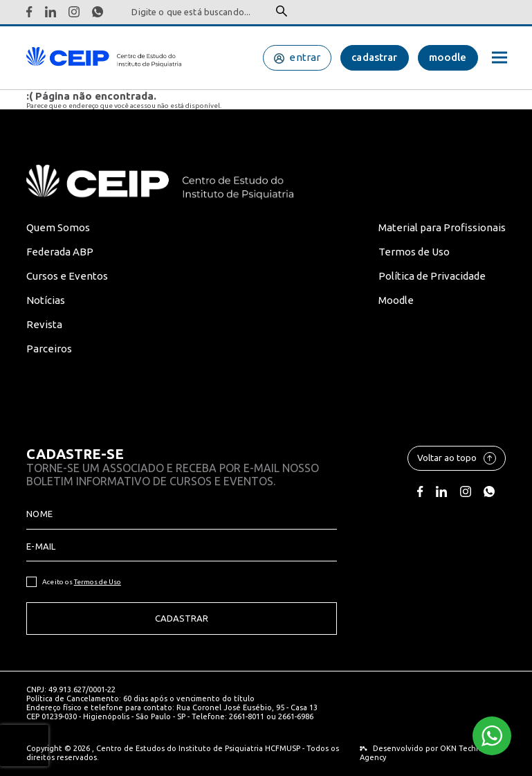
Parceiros (49, 349)
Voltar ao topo (457, 458)
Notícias (46, 300)
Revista (44, 324)
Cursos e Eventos (67, 276)
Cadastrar (182, 618)
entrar (305, 57)
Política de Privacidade (432, 276)
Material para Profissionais (442, 227)
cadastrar (374, 57)
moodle (448, 57)
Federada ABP (60, 252)
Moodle (396, 300)
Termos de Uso (414, 252)
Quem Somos (58, 227)
